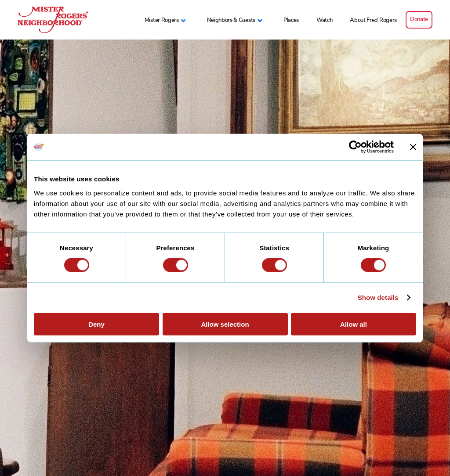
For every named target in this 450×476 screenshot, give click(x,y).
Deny (96, 324)
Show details (378, 297)
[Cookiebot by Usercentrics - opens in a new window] (355, 147)
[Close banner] (413, 147)
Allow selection (225, 324)
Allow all (354, 324)
